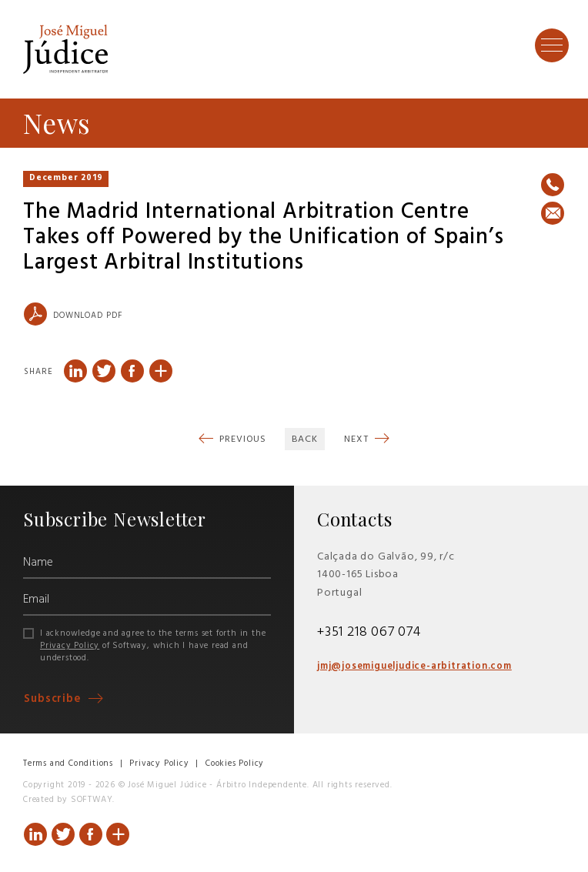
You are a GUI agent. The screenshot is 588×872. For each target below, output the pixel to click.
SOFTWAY (92, 800)
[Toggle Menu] (552, 45)
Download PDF (73, 314)
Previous (242, 439)
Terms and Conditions (68, 763)
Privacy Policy (70, 646)
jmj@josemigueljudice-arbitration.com (414, 667)
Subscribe (54, 699)
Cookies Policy (235, 763)
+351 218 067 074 (369, 632)
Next (357, 439)
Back (305, 439)
